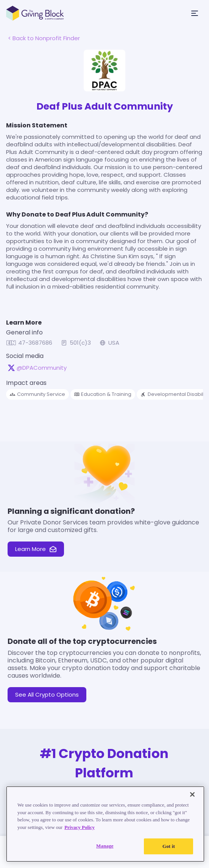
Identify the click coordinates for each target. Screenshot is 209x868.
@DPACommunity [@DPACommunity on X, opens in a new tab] (42, 368)
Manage (105, 846)
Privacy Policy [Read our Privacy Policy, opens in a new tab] (80, 827)
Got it (169, 846)
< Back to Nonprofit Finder (44, 38)
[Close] (192, 794)
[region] (105, 824)
